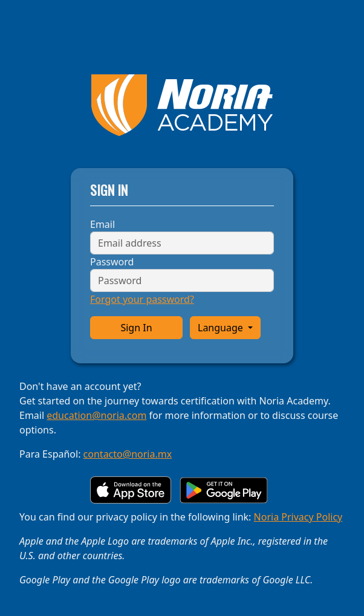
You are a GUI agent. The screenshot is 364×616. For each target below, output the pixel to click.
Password (112, 262)
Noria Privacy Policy (298, 517)
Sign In (136, 328)
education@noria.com (96, 415)
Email (102, 224)
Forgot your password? (142, 299)
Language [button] (222, 328)
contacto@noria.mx (128, 454)
